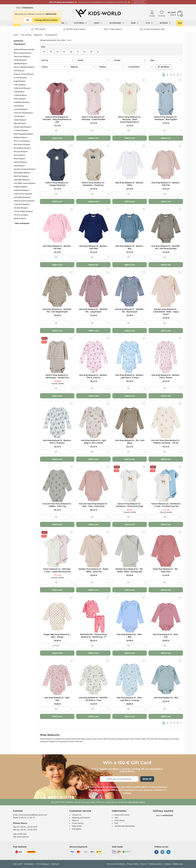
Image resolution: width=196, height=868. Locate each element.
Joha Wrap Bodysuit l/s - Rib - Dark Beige (130, 442)
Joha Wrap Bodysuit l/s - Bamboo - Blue (130, 247)
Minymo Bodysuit (21, 152)
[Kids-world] (98, 13)
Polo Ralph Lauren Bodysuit (25, 183)
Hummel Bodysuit (21, 109)
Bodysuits (38, 35)
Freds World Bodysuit (22, 88)
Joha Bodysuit (19, 116)
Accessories (117, 23)
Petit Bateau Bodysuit (22, 173)
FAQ (116, 823)
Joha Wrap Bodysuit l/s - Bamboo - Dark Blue (93, 247)
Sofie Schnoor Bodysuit (23, 194)
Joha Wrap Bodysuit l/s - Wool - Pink (166, 636)
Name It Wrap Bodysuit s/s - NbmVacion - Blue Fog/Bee (166, 118)
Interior (165, 23)
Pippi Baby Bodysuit (22, 180)
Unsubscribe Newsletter (125, 826)
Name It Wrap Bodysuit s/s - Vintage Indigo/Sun (57, 184)
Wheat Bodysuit (20, 218)
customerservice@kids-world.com (33, 815)
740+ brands (38, 29)
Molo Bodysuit (19, 155)
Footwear (80, 23)
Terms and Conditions (116, 864)
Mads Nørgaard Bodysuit (23, 134)
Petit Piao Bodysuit (21, 176)
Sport (98, 23)
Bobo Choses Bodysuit (23, 53)
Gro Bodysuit (19, 106)
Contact (18, 811)
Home (16, 35)
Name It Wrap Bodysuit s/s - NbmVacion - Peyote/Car (93, 184)
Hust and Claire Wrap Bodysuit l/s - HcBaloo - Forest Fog (57, 505)
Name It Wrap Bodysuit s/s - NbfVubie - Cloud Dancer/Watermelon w (130, 120)
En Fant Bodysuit (20, 78)
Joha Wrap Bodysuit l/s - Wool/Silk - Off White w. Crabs (93, 699)
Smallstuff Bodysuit (21, 190)
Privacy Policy (133, 864)
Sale (180, 23)
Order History (78, 823)
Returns (75, 820)
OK (27, 20)
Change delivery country (46, 20)
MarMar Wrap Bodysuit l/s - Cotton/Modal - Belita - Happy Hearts (166, 312)
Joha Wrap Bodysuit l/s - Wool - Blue (130, 636)
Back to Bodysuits (21, 223)
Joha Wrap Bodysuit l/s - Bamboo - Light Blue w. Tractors (130, 376)
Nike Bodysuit (19, 166)
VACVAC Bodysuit (21, 215)
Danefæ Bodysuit (20, 64)
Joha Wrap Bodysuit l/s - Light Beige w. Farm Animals (93, 442)
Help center (77, 826)
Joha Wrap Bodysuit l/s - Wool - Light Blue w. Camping (130, 699)
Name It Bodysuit (20, 162)
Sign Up (147, 779)
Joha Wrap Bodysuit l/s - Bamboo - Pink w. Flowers (166, 376)
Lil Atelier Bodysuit (21, 130)
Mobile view (178, 864)
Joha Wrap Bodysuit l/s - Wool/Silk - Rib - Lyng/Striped (93, 311)
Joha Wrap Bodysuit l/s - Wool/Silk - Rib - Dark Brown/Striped (166, 247)
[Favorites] (71, 80)
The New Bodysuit (21, 208)
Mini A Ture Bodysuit (22, 141)
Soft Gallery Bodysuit (22, 197)
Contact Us (77, 815)
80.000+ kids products (74, 29)
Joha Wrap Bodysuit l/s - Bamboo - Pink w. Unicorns (93, 376)
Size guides (77, 829)
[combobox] (57, 131)
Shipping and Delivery (81, 818)
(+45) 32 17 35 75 (27, 818)
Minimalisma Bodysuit (22, 148)
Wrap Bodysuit (51, 35)
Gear (135, 23)
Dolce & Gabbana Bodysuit (24, 67)
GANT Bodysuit (20, 99)
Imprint (144, 864)
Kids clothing (26, 35)
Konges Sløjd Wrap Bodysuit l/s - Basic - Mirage (57, 636)
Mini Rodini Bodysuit (22, 145)
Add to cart (57, 138)
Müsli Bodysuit (20, 159)
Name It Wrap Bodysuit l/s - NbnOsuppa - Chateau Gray (57, 376)
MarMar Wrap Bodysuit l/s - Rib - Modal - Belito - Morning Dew (130, 570)
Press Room (119, 820)
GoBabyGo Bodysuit (22, 102)
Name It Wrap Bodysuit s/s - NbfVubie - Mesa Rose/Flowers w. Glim (57, 120)
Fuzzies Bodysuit (20, 95)
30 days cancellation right (152, 29)
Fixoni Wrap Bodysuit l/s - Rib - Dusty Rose (166, 570)
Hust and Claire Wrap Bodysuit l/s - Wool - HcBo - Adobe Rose (93, 505)
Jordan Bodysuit (20, 120)
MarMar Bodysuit (21, 138)
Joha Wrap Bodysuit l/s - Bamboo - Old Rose (57, 247)
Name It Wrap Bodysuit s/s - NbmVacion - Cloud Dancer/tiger (130, 505)
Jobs (116, 818)
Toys (149, 23)
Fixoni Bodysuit (20, 85)
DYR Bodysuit (19, 71)
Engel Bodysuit (20, 81)
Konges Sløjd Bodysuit (22, 127)
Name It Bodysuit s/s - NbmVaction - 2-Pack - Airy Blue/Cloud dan (166, 505)
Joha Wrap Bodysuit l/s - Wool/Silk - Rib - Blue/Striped (130, 311)
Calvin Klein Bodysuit (22, 57)
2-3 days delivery (113, 29)
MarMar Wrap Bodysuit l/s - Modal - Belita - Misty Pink (93, 570)
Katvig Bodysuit (20, 123)
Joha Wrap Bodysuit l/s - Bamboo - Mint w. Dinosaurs (57, 442)
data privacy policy (137, 802)
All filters (163, 67)
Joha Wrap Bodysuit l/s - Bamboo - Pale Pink (166, 184)
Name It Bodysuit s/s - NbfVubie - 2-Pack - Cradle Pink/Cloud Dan (57, 570)
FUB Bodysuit (19, 92)
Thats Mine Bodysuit (22, 204)
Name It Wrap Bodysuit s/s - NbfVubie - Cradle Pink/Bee (93, 118)
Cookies (168, 864)
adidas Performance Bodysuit (25, 50)
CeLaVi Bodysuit (20, 60)
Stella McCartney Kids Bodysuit (25, 201)
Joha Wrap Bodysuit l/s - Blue (166, 698)
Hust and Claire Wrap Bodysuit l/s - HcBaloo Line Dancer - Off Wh (166, 442)
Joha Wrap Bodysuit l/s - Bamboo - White (130, 184)
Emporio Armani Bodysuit (24, 74)
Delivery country (155, 864)
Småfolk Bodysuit (21, 187)
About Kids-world (122, 815)
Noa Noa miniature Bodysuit (25, 169)
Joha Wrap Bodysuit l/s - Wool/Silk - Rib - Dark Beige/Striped (57, 311)
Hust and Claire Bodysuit (23, 113)
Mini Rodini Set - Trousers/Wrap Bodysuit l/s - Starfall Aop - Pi (93, 636)
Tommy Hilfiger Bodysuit (23, 211)
